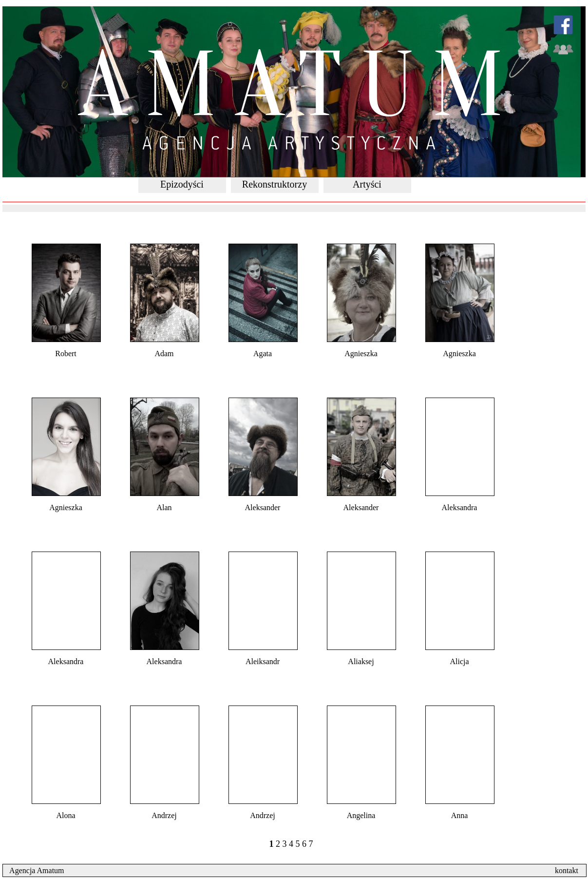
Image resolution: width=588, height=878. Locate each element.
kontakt (570, 870)
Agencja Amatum (34, 870)
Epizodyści (182, 184)
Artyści (367, 184)
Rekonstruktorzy (275, 184)
